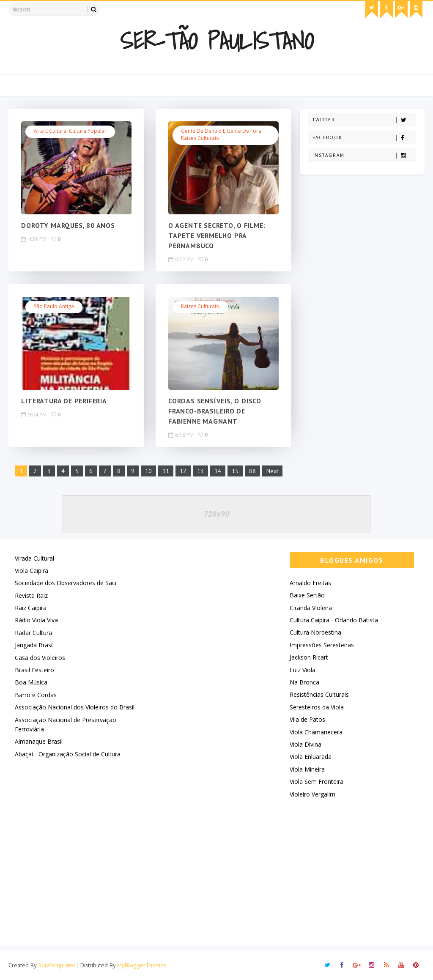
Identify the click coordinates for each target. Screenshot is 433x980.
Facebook (364, 138)
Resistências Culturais (319, 694)
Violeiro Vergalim (312, 794)
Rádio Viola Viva (36, 620)
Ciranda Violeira (311, 608)
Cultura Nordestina (315, 632)
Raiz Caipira (31, 608)
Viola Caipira (32, 571)
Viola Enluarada (311, 757)
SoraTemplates (57, 965)
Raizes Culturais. (200, 306)
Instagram (364, 155)
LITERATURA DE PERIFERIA (64, 401)
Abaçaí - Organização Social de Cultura (68, 754)
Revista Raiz (31, 595)
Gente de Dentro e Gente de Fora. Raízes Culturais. (222, 134)
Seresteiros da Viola (317, 707)
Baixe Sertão (307, 595)
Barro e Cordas (36, 695)
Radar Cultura (33, 633)
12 (183, 471)
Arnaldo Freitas (310, 583)
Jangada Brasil (34, 645)
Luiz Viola (303, 670)
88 (252, 471)
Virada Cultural (34, 558)
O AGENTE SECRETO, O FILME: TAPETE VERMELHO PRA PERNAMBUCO (217, 236)
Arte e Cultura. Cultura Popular (70, 131)
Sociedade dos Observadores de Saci (66, 583)
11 (166, 471)
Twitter (364, 120)
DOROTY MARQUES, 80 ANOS (68, 226)
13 (200, 471)
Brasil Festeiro (34, 670)
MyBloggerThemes (142, 965)
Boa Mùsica (31, 682)
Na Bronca (304, 682)
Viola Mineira (307, 769)
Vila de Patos (307, 719)
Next (272, 471)
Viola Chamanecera (316, 732)
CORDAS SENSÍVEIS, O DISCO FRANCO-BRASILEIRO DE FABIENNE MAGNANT (215, 411)
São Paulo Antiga (54, 306)
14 (218, 471)
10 (148, 471)
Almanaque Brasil (39, 741)
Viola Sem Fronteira (317, 782)
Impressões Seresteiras (322, 645)
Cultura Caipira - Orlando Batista (334, 620)
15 (235, 471)
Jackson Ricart (309, 657)
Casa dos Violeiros (40, 658)
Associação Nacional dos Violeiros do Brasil (75, 707)
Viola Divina (306, 744)
